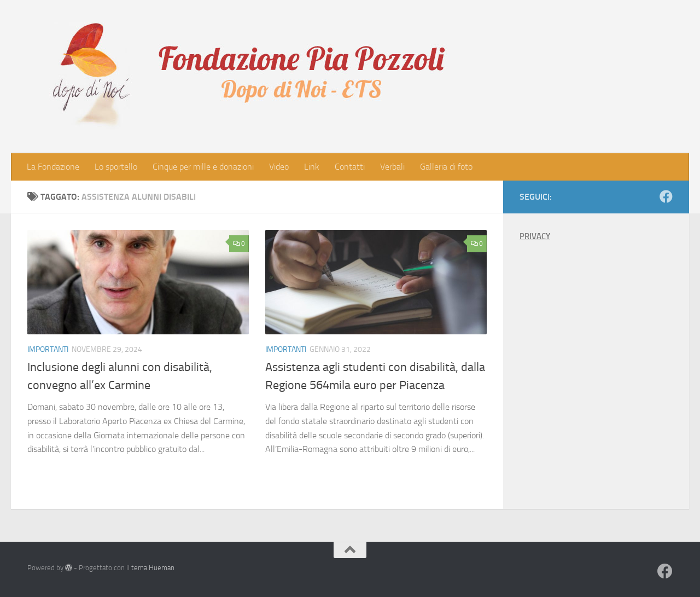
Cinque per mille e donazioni (203, 167)
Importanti (48, 349)
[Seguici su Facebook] (666, 196)
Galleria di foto (446, 167)
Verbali (392, 167)
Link (312, 167)
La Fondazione (53, 167)
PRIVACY (535, 236)
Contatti (350, 167)
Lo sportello (116, 167)
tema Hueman (153, 568)
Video (279, 167)
